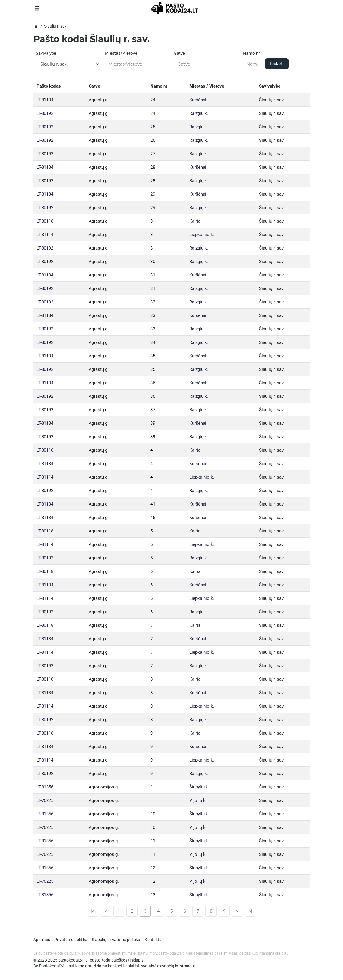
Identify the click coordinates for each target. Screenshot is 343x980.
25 (153, 127)
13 (153, 895)
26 (153, 140)
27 (153, 154)
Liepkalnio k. (202, 235)
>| (251, 911)
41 (153, 504)
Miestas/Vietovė (121, 53)
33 (153, 315)
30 (153, 262)
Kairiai (195, 221)
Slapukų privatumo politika (116, 940)
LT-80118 (45, 221)
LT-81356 (45, 787)
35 (153, 356)
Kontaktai (154, 940)
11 (153, 841)
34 (153, 342)
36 (153, 383)
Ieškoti (277, 64)
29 (153, 194)
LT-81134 (45, 100)
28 (153, 167)
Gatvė (179, 53)
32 (153, 302)
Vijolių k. (198, 800)
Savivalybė (46, 53)
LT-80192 (45, 113)
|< (92, 911)
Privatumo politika (71, 940)
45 (153, 518)
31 (153, 275)
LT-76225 (45, 800)
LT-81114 (45, 235)
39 (153, 423)
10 (153, 814)
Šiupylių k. (199, 787)
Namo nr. (252, 53)
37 (153, 410)
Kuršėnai (198, 100)
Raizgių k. (199, 113)
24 (153, 100)
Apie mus (42, 940)
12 (153, 868)
